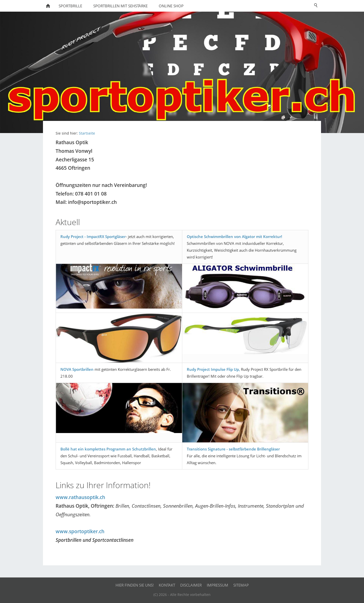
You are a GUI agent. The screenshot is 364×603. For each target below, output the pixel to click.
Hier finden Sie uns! (135, 585)
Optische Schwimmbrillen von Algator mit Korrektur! (234, 236)
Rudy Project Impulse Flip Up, (213, 369)
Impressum (218, 585)
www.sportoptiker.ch (80, 531)
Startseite (87, 133)
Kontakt (167, 585)
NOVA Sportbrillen (77, 369)
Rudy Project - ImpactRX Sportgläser (93, 236)
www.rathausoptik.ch (80, 497)
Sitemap (241, 585)
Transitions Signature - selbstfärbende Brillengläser (233, 449)
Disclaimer (191, 585)
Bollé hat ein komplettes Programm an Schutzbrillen (108, 449)
